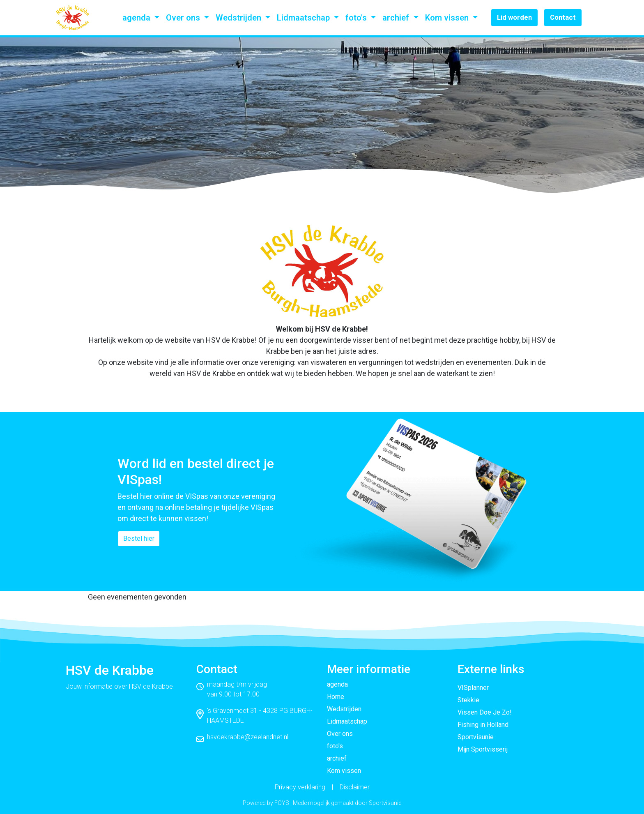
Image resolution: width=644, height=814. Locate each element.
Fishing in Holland (483, 725)
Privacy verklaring (300, 787)
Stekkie (468, 700)
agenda (137, 18)
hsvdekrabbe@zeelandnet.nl (248, 737)
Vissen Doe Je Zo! (485, 712)
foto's (357, 18)
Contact (563, 17)
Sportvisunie (476, 737)
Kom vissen (448, 18)
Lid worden (514, 17)
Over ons (184, 18)
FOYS (282, 803)
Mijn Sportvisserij (483, 749)
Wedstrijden (239, 18)
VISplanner (473, 688)
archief (397, 18)
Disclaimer (355, 787)
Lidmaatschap (304, 18)
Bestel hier (139, 538)
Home (336, 697)
